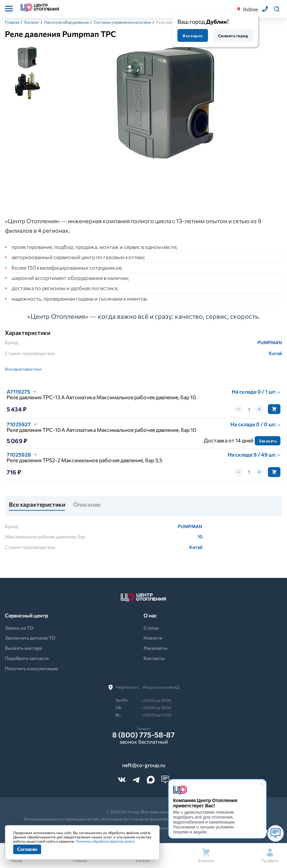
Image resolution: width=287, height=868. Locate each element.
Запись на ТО (19, 628)
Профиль (270, 856)
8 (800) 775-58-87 (143, 735)
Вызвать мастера (23, 648)
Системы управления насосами (122, 22)
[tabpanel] (166, 106)
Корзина (206, 856)
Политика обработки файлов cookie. (105, 841)
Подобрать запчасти (27, 658)
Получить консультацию (32, 668)
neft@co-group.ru (144, 765)
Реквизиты (156, 648)
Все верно (193, 36)
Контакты (154, 658)
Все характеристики (23, 369)
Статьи (151, 628)
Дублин (251, 9)
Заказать (268, 441)
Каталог (32, 22)
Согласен (27, 849)
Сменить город (233, 36)
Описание (87, 505)
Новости (153, 638)
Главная (12, 22)
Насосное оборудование (66, 22)
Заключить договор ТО (30, 638)
